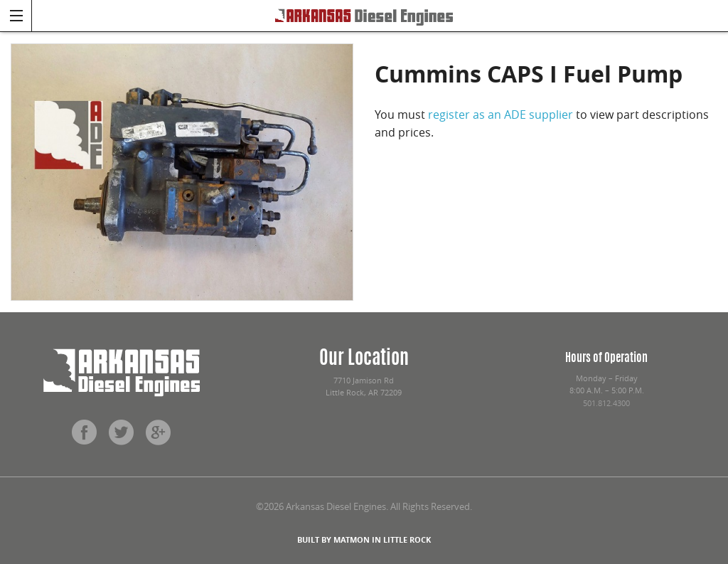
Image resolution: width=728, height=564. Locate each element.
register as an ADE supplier (500, 115)
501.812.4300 (606, 403)
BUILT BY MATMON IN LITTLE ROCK (364, 539)
